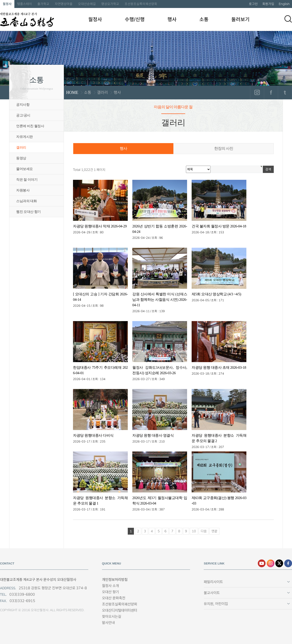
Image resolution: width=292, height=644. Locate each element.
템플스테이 (25, 4)
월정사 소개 (110, 586)
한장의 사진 (224, 148)
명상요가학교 (110, 4)
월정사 (7, 4)
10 (194, 531)
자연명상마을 (64, 4)
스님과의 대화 (26, 201)
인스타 (271, 563)
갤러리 (21, 147)
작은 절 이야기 (27, 180)
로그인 (253, 4)
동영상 (21, 158)
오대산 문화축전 (114, 598)
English (284, 4)
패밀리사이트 (213, 582)
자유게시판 (25, 137)
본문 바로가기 (0, 0)
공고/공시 (23, 115)
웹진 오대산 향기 (29, 212)
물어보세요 (25, 169)
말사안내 (108, 623)
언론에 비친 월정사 (30, 126)
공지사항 (23, 105)
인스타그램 (257, 93)
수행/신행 (135, 19)
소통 (204, 19)
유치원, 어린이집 (216, 604)
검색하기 (288, 19)
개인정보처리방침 (115, 580)
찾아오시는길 (112, 617)
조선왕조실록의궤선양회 (141, 4)
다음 (204, 531)
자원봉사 (23, 190)
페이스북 (271, 93)
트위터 (285, 93)
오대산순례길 (87, 4)
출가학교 (43, 4)
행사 (172, 19)
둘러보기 (240, 19)
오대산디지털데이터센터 (120, 610)
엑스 (279, 563)
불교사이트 (212, 593)
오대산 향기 (110, 592)
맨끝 (214, 531)
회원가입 (268, 4)
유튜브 (262, 563)
